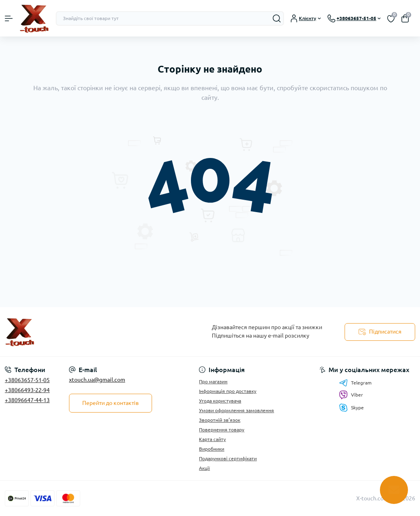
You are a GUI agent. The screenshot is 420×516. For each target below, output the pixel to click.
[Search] (277, 18)
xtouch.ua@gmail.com (97, 380)
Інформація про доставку (228, 391)
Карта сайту (212, 439)
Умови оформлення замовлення (236, 410)
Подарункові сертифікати (228, 458)
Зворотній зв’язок (220, 420)
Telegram (355, 383)
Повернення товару (222, 430)
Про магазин (213, 381)
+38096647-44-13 (27, 400)
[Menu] (9, 18)
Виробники (212, 449)
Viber (351, 395)
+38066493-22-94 (27, 390)
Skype (351, 408)
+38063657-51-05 (27, 380)
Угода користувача (220, 401)
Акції (204, 468)
